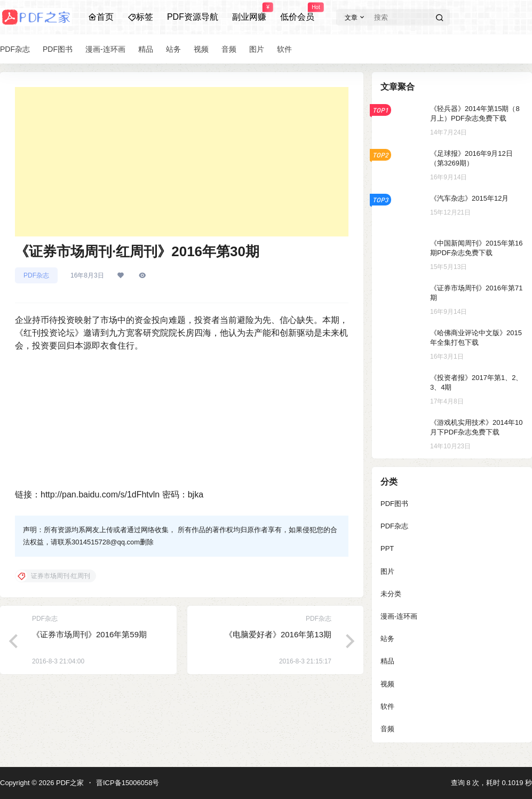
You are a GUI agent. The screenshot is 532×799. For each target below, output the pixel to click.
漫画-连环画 (399, 616)
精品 (387, 661)
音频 (387, 729)
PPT (387, 548)
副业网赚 (249, 12)
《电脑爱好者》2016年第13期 (278, 634)
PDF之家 (69, 783)
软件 (387, 706)
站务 (387, 639)
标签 (140, 17)
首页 (101, 17)
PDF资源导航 (193, 17)
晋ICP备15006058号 (128, 783)
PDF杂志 (36, 275)
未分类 (391, 594)
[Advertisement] (182, 162)
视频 (387, 684)
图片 (387, 571)
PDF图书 (394, 504)
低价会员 (297, 12)
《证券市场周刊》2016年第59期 (89, 634)
